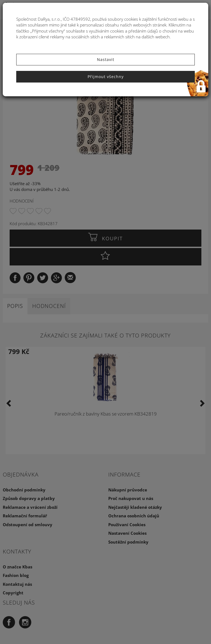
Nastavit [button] (106, 59)
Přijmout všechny (106, 77)
